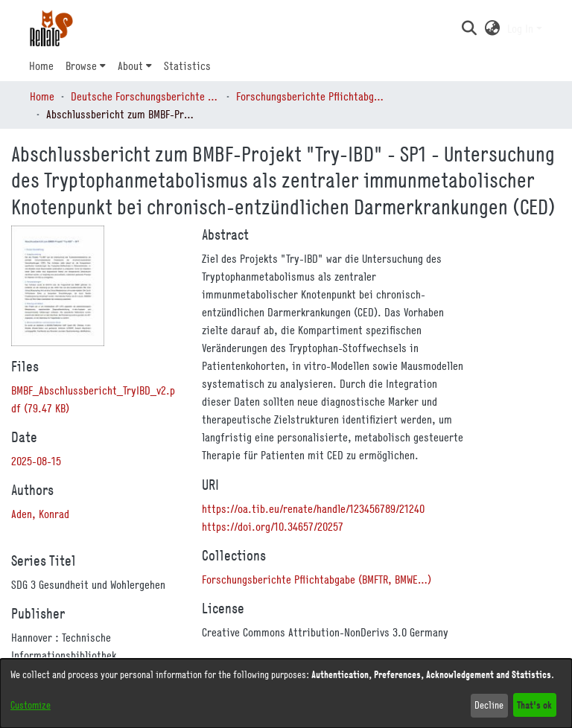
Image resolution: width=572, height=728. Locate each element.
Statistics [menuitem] (187, 66)
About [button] (130, 66)
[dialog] (286, 693)
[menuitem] (86, 66)
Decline (489, 705)
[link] (317, 579)
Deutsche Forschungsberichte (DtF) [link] (145, 96)
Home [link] (42, 96)
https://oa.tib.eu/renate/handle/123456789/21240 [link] (313, 508)
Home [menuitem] (41, 66)
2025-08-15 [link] (36, 461)
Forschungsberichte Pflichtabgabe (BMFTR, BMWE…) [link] (311, 96)
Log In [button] (522, 28)
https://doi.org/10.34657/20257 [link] (273, 526)
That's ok (534, 705)
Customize (31, 705)
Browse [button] (81, 66)
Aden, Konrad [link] (40, 514)
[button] (469, 28)
